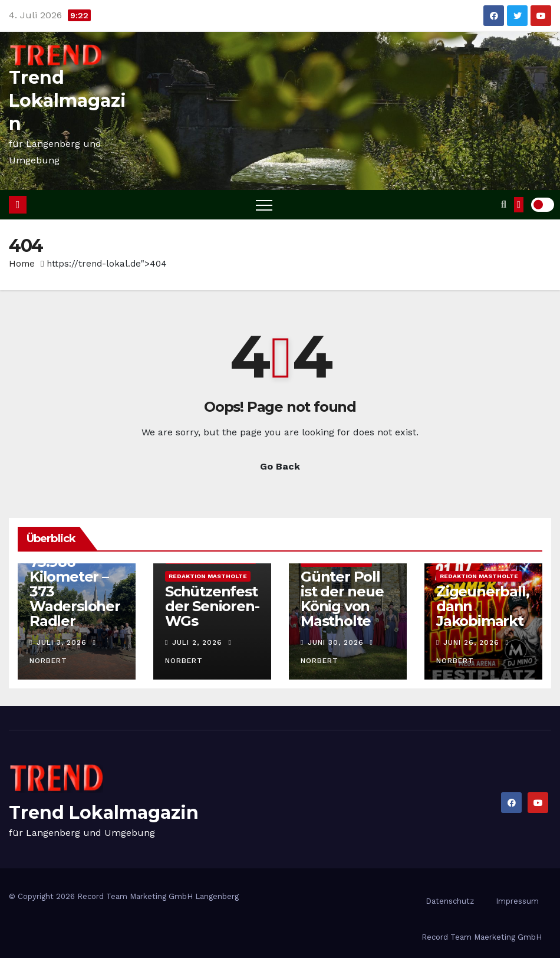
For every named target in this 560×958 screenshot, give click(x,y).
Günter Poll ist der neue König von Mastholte (342, 599)
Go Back (280, 466)
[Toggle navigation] (264, 205)
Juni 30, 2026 (336, 642)
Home (22, 264)
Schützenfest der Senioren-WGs (212, 606)
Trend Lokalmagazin (67, 101)
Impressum (517, 901)
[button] (504, 204)
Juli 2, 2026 (197, 642)
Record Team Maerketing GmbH (482, 937)
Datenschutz (450, 901)
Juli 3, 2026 (62, 642)
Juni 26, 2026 (471, 642)
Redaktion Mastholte (208, 576)
